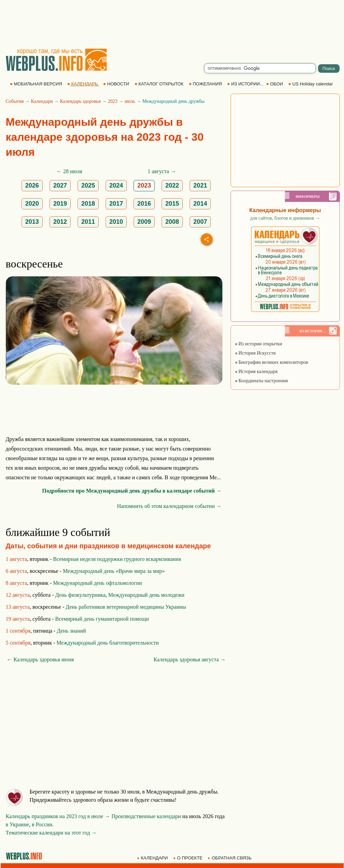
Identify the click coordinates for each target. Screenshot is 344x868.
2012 (60, 222)
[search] (260, 68)
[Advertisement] (172, 24)
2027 (60, 185)
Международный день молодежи (146, 595)
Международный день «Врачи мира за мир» (114, 571)
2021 (200, 185)
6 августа (17, 571)
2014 (200, 204)
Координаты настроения (261, 381)
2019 (60, 204)
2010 (116, 222)
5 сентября (18, 643)
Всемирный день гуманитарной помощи (102, 619)
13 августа (18, 607)
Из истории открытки (258, 344)
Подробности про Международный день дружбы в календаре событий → (132, 491)
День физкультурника (80, 595)
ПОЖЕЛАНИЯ (206, 84)
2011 (88, 222)
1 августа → (162, 171)
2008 (172, 222)
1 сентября (18, 631)
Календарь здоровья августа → (190, 659)
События (15, 101)
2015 (172, 204)
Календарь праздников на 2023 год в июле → (58, 816)
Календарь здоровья (80, 101)
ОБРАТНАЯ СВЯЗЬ (230, 858)
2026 (32, 185)
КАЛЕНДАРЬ (83, 84)
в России (42, 824)
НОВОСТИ (117, 84)
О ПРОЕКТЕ (189, 858)
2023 (113, 101)
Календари (42, 101)
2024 (116, 185)
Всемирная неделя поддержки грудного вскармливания (117, 559)
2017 (116, 204)
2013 (32, 222)
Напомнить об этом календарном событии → (169, 506)
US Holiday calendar (311, 84)
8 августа (17, 583)
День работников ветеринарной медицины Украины (126, 607)
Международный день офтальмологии (97, 583)
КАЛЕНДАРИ (153, 858)
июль (130, 101)
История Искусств (255, 353)
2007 (200, 222)
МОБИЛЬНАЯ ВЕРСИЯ (37, 84)
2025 (88, 185)
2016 (144, 204)
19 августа (18, 619)
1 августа (17, 559)
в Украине (18, 824)
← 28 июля (69, 171)
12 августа (18, 595)
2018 (88, 204)
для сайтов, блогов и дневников (285, 218)
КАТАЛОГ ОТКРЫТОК (160, 84)
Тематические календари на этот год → (51, 833)
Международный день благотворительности (107, 643)
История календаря (256, 371)
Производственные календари (146, 816)
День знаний (71, 631)
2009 (144, 222)
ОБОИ (275, 84)
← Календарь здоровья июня (40, 659)
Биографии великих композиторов (271, 362)
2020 (32, 204)
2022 (172, 185)
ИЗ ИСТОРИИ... (246, 84)
